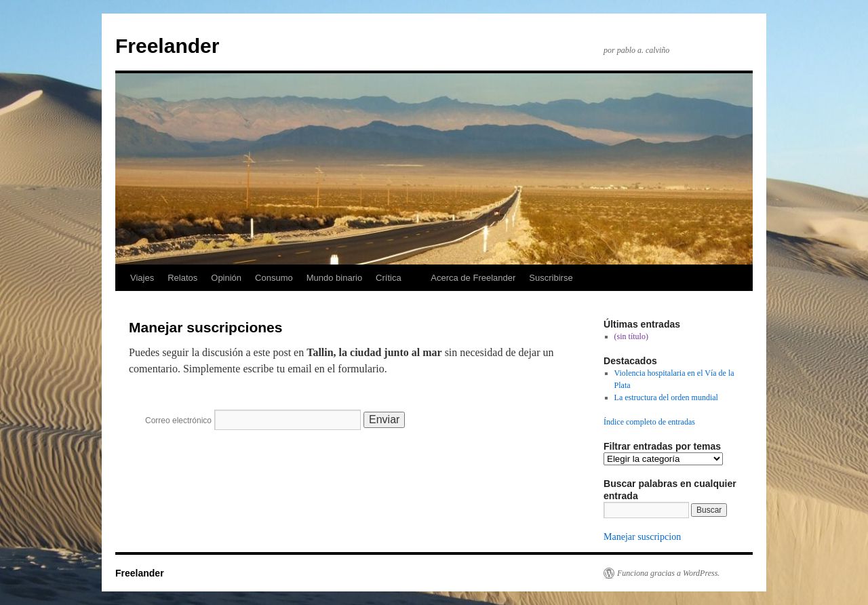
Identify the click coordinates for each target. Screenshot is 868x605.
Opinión (226, 278)
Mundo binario (334, 278)
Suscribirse (551, 278)
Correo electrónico (178, 421)
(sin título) (631, 336)
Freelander (167, 46)
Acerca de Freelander (473, 278)
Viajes (142, 278)
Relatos (182, 278)
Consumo (274, 278)
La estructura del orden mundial (666, 397)
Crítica (389, 278)
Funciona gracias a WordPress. (668, 573)
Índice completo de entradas (649, 422)
